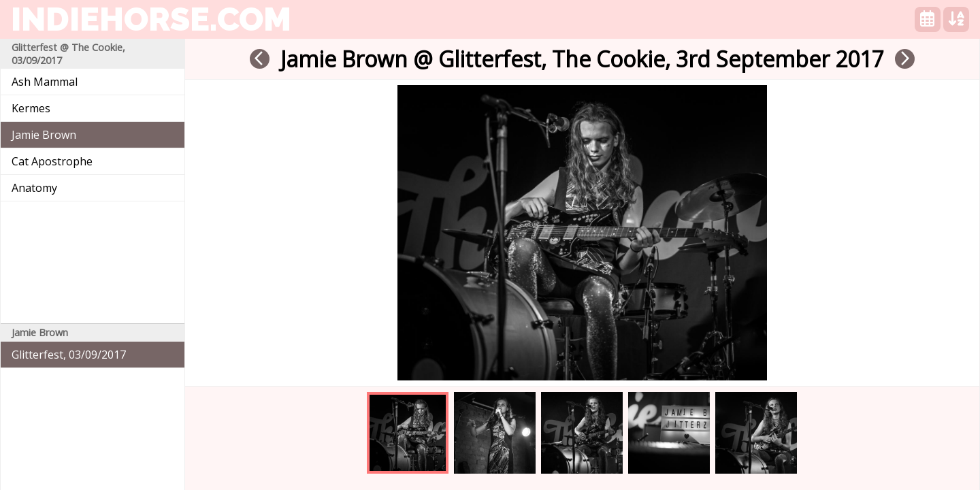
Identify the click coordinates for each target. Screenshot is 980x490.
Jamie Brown (44, 135)
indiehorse (151, 19)
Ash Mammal (45, 82)
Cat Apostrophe (52, 161)
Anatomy (34, 188)
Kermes (31, 108)
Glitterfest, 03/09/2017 (69, 355)
